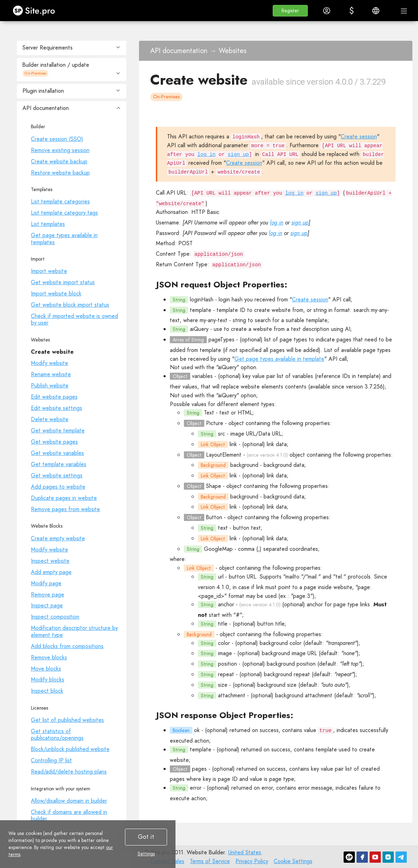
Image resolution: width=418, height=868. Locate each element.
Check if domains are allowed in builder (69, 815)
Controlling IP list (51, 760)
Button (214, 517)
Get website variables (57, 453)
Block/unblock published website (70, 749)
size (223, 685)
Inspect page (47, 605)
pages (199, 769)
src (221, 434)
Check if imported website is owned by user (74, 319)
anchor (226, 604)
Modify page (46, 583)
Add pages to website (58, 487)
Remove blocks (49, 657)
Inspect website (50, 561)
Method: (166, 243)
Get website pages (54, 442)
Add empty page (51, 572)
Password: (168, 233)
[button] (290, 11)
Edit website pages (54, 397)
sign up (238, 155)
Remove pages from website (65, 509)
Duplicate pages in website (64, 498)
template (201, 310)
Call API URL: (172, 193)
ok (197, 730)
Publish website (50, 386)
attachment (232, 695)
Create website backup (59, 161)
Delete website (50, 419)
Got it (146, 837)
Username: (168, 223)
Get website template (58, 430)
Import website (49, 271)
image (225, 653)
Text (209, 413)
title (223, 624)
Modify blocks (48, 680)
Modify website (49, 363)
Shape (214, 486)
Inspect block (47, 691)
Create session (359, 136)
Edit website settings (57, 408)
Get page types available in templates (64, 239)
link (233, 444)
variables (202, 376)
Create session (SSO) (57, 139)
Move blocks (46, 669)
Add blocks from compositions (67, 646)
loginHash (202, 299)
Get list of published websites (67, 720)
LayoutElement (224, 455)
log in (206, 155)
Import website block (56, 293)
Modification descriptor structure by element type (74, 631)
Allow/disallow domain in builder (69, 801)
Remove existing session (60, 150)
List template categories (60, 201)
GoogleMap (218, 549)
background (244, 465)
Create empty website (58, 538)
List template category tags (64, 213)
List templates (48, 224)
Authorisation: (173, 212)
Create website (52, 352)
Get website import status (63, 282)
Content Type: (174, 254)
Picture (215, 423)
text (223, 528)
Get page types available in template (279, 359)
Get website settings (57, 475)
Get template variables (59, 464)
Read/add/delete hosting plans (69, 772)
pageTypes (221, 340)
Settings (146, 854)
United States (245, 852)
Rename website (51, 374)
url (221, 577)
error (196, 788)
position (227, 664)
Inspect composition (55, 617)
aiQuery (199, 329)
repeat (226, 674)
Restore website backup (60, 173)
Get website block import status (70, 305)
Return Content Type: (183, 264)
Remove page (48, 595)
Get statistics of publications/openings (57, 735)
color (224, 643)
